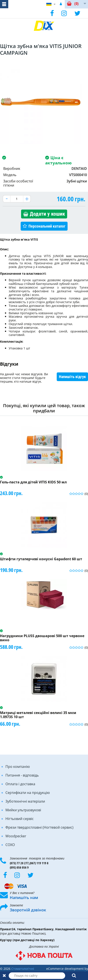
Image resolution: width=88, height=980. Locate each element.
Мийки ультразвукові (23, 810)
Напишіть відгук (72, 377)
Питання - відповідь (22, 775)
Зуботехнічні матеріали (25, 801)
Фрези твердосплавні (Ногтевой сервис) (39, 827)
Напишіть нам (24, 897)
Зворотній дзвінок (28, 910)
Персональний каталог (47, 226)
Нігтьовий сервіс (20, 819)
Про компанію (18, 767)
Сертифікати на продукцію (28, 793)
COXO (10, 845)
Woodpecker (16, 836)
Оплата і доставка (20, 784)
